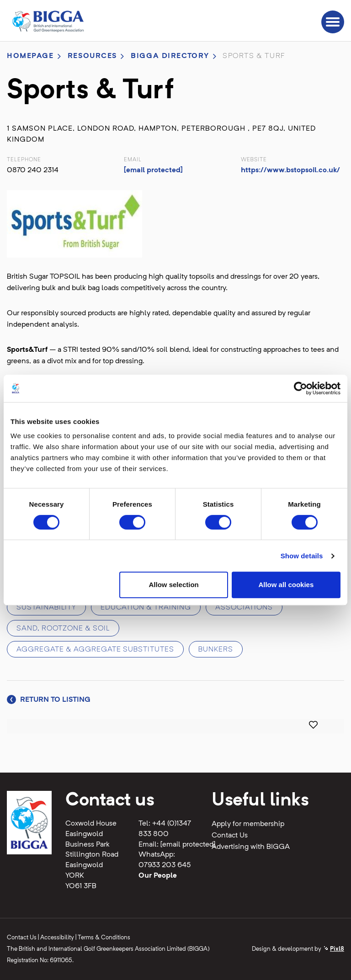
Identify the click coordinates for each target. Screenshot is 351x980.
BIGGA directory (170, 56)
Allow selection (174, 585)
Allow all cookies (286, 585)
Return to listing (49, 700)
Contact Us (230, 836)
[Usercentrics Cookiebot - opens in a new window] (300, 388)
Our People (158, 876)
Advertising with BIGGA (251, 847)
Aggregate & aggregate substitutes (95, 650)
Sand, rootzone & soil (63, 629)
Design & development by (298, 949)
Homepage (30, 56)
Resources (92, 56)
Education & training (146, 608)
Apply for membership (248, 824)
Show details (302, 556)
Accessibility (57, 938)
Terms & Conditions (104, 938)
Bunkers (216, 650)
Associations (244, 608)
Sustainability (46, 608)
